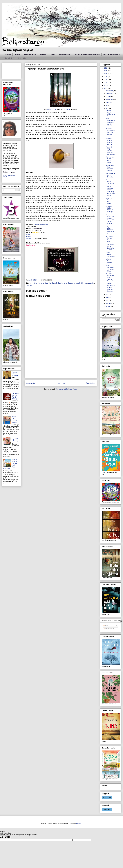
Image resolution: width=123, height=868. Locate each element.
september (110, 99)
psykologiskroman (81, 283)
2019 (106, 88)
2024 (106, 74)
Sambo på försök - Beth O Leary (109, 201)
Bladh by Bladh (52, 109)
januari (108, 306)
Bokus (28, 234)
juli (107, 105)
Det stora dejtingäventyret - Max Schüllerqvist (110, 132)
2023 (106, 77)
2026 (106, 68)
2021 (106, 82)
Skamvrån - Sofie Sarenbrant (110, 182)
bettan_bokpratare (10, 172)
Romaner (43, 55)
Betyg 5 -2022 (22, 58)
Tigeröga (29, 285)
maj (107, 295)
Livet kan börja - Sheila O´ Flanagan (110, 209)
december (109, 91)
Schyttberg (67, 109)
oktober (109, 97)
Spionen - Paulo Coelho (109, 261)
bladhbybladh (53, 283)
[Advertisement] (61, 362)
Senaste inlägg (32, 383)
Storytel (29, 238)
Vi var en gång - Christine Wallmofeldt (110, 230)
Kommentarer (109, 629)
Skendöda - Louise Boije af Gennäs (109, 141)
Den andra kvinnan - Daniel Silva (109, 239)
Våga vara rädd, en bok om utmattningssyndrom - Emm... (110, 191)
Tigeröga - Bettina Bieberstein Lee (110, 113)
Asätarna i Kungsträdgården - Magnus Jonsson (110, 287)
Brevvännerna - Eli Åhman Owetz (110, 160)
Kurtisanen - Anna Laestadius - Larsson (110, 247)
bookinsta (72, 283)
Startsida (8, 55)
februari (109, 303)
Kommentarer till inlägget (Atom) (67, 389)
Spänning (52, 55)
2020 (106, 85)
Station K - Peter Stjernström (110, 254)
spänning (91, 283)
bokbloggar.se (31, 245)
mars (108, 300)
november (109, 94)
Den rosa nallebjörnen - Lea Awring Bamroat (110, 277)
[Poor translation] (8, 837)
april (108, 297)
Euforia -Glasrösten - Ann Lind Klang (110, 268)
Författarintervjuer (65, 55)
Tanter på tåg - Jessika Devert (15, 419)
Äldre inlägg (90, 383)
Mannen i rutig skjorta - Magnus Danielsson (110, 151)
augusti (109, 102)
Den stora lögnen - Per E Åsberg (15, 396)
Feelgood (17, 55)
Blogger (79, 823)
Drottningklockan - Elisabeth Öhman (110, 168)
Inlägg (106, 625)
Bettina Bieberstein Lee (41, 224)
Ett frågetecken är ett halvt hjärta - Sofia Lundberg (110, 219)
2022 (106, 80)
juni (107, 108)
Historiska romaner (30, 55)
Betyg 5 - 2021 (10, 58)
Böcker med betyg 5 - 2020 (112, 55)
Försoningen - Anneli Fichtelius (110, 175)
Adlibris (29, 236)
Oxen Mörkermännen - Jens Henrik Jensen (110, 122)
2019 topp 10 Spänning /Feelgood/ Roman (87, 55)
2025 (106, 71)
